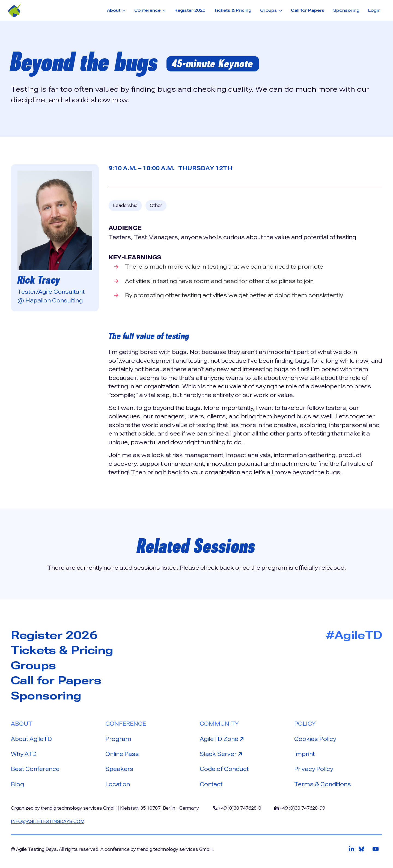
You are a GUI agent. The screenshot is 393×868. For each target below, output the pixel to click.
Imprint (304, 754)
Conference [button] (148, 10)
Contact (211, 784)
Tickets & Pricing (233, 10)
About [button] (114, 10)
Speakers (119, 769)
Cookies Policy (315, 739)
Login (374, 10)
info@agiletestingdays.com (48, 822)
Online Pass (122, 754)
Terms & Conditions (323, 784)
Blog (17, 784)
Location (118, 784)
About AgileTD (31, 739)
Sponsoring (346, 10)
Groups (33, 666)
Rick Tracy (39, 280)
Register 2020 (190, 10)
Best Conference (35, 769)
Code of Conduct (224, 769)
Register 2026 (54, 635)
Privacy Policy (314, 769)
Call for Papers (308, 10)
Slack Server (222, 754)
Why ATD (24, 754)
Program (118, 739)
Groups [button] (269, 10)
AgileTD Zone (223, 739)
